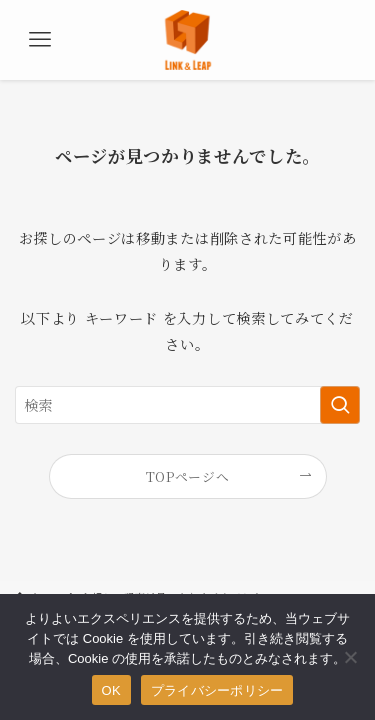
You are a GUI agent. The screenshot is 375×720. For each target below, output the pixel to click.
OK (111, 690)
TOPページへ (188, 476)
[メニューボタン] (40, 40)
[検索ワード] (187, 405)
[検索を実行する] (340, 405)
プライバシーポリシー (217, 690)
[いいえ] (350, 657)
